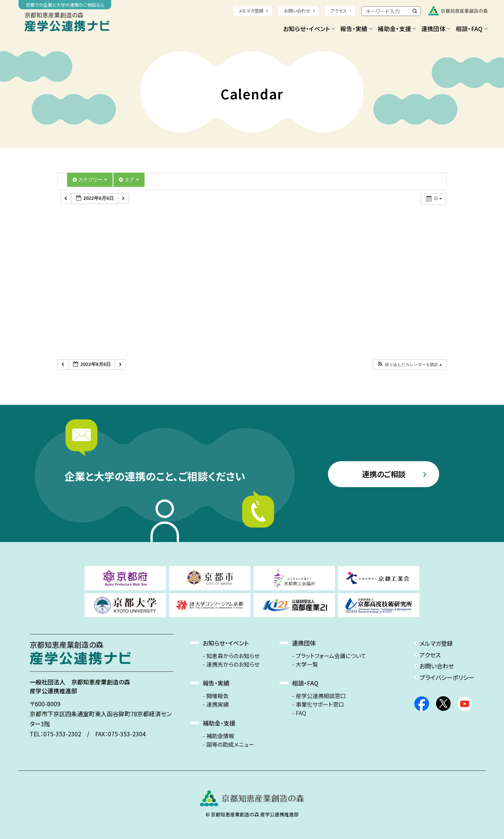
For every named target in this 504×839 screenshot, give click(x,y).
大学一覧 (307, 664)
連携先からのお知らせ (233, 664)
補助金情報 (220, 736)
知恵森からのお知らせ (233, 656)
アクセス (339, 11)
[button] (409, 365)
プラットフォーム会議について (331, 656)
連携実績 (218, 704)
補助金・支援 (397, 29)
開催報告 (218, 696)
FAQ (301, 713)
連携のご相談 (384, 474)
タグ (129, 180)
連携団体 (436, 29)
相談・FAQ (472, 29)
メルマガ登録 (251, 11)
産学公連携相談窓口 (321, 696)
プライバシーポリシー (447, 677)
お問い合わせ (297, 11)
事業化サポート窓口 (320, 704)
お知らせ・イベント (309, 29)
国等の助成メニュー (230, 744)
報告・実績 (356, 29)
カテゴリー (90, 180)
